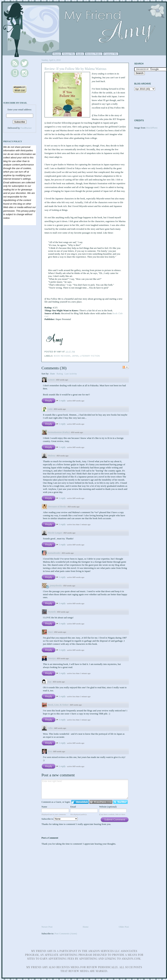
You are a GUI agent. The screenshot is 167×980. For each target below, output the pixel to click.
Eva (50, 751)
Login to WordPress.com (101, 802)
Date (53, 374)
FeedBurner (26, 128)
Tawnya (52, 658)
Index (80, 54)
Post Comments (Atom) (66, 933)
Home (57, 54)
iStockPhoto (152, 128)
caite (50, 409)
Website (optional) (108, 807)
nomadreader (54, 553)
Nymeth (52, 612)
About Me (68, 54)
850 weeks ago (62, 380)
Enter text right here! (85, 789)
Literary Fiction (90, 356)
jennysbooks (56, 585)
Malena (52, 456)
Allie (50, 728)
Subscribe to (60, 819)
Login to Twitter (120, 802)
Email (73, 807)
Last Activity (71, 374)
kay (50, 682)
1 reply (62, 401)
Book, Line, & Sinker (58, 705)
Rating (60, 374)
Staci (50, 632)
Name (44, 807)
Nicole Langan (55, 533)
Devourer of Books (57, 506)
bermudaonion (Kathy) (59, 432)
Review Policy (94, 54)
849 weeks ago (76, 705)
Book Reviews (62, 356)
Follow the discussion (126, 367)
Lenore (51, 380)
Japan (75, 356)
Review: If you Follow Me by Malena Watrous (75, 69)
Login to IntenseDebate (80, 802)
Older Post (124, 927)
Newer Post (47, 927)
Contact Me (111, 54)
